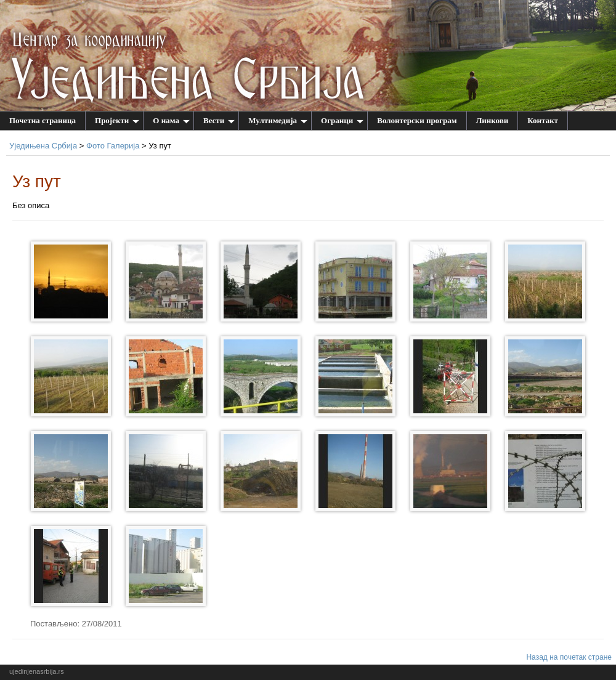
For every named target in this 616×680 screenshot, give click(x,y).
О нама (171, 120)
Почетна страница (43, 120)
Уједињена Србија (43, 146)
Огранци (342, 120)
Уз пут (37, 181)
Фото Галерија (113, 146)
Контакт (543, 120)
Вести (219, 120)
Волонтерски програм (417, 120)
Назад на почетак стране (569, 657)
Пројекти (117, 120)
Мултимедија (278, 120)
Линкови (492, 120)
